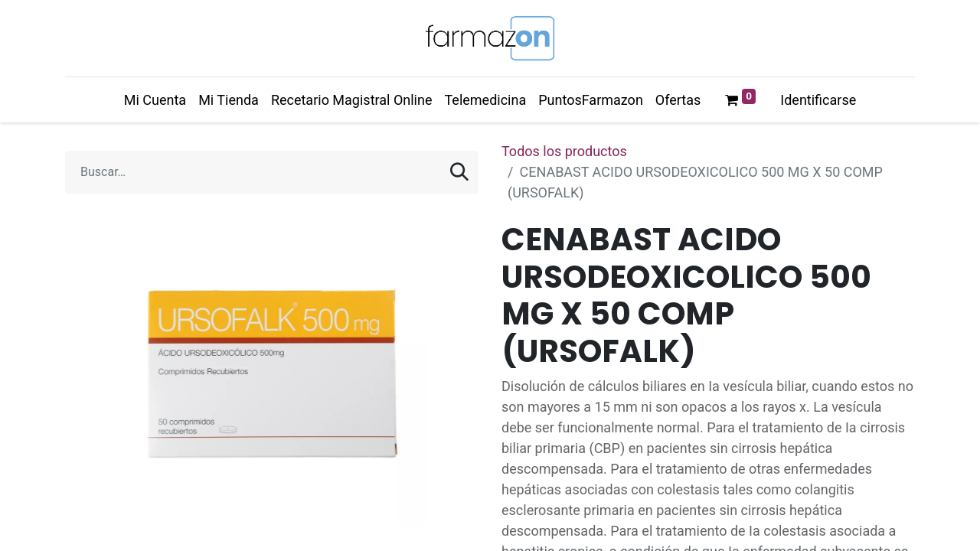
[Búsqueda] (459, 172)
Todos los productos (564, 151)
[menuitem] (155, 100)
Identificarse (818, 100)
